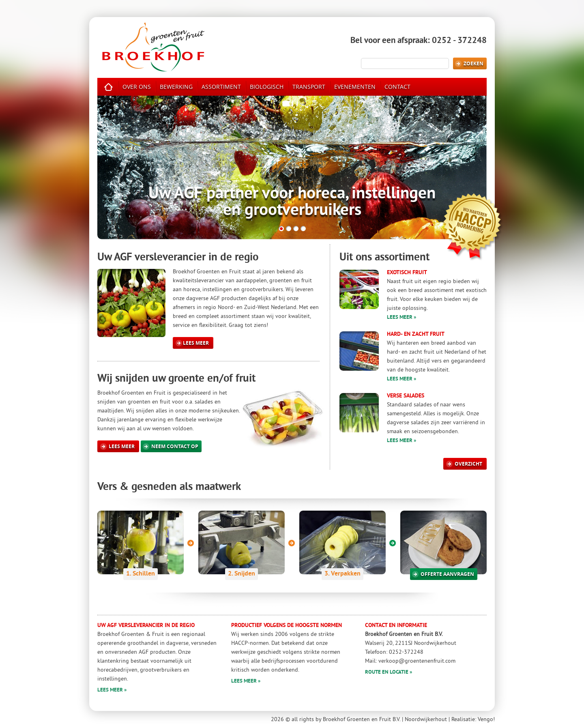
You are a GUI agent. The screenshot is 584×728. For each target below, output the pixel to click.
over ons (137, 87)
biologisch (267, 87)
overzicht (464, 464)
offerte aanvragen (443, 574)
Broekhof (153, 46)
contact (397, 87)
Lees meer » (401, 318)
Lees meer (192, 343)
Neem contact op (171, 446)
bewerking (176, 87)
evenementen (355, 87)
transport (309, 87)
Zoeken (469, 63)
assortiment (221, 87)
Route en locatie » (389, 672)
